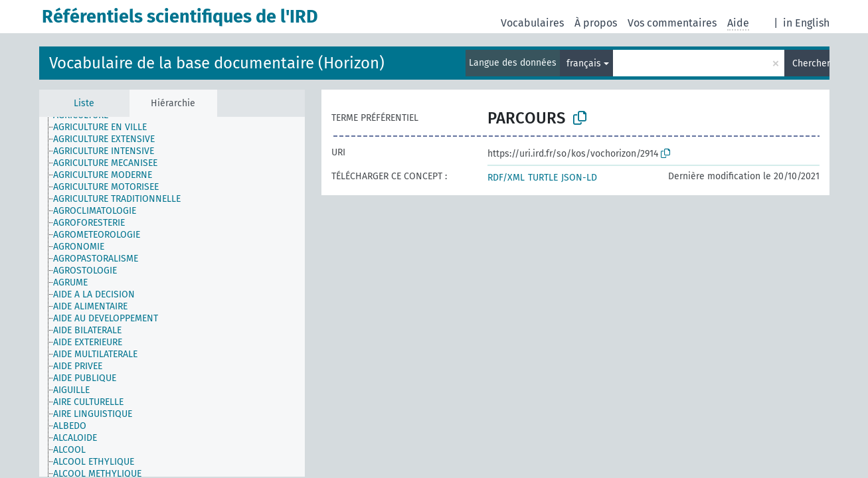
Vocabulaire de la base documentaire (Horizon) (217, 63)
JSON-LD (579, 178)
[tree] (172, 297)
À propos (596, 23)
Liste (84, 103)
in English (806, 23)
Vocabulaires (532, 23)
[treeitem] (106, 127)
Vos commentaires (672, 23)
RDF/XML (506, 178)
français (584, 63)
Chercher (811, 63)
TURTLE (543, 178)
